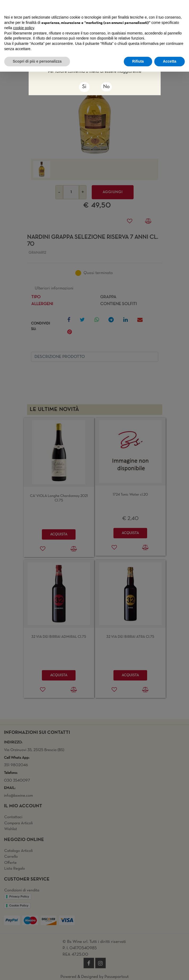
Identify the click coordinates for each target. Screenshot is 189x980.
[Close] (84, 87)
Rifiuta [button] (138, 61)
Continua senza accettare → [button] (160, 7)
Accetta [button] (170, 61)
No (106, 87)
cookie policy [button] (23, 28)
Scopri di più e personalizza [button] (37, 61)
